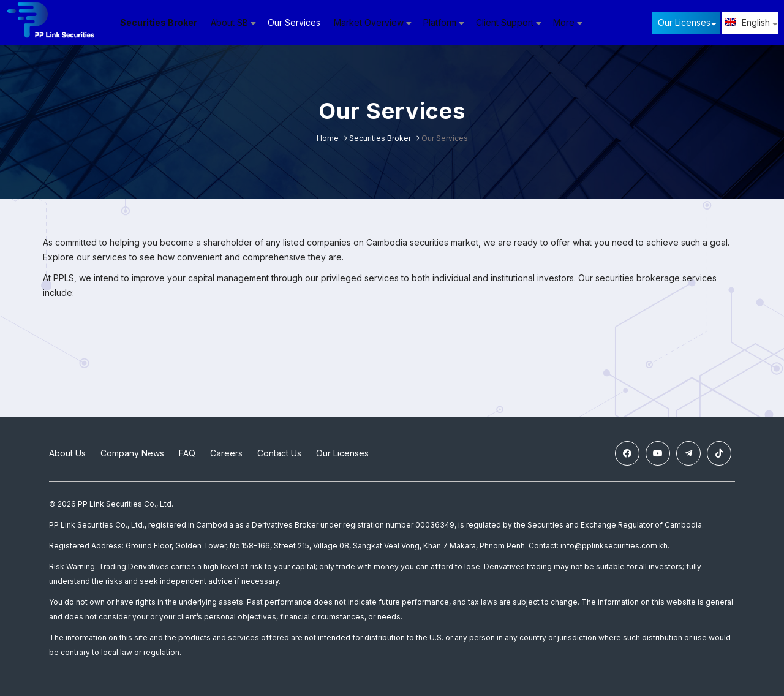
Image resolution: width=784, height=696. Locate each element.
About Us (67, 453)
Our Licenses (684, 22)
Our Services (295, 22)
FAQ (187, 453)
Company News (132, 453)
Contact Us (279, 453)
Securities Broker (159, 22)
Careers (226, 453)
